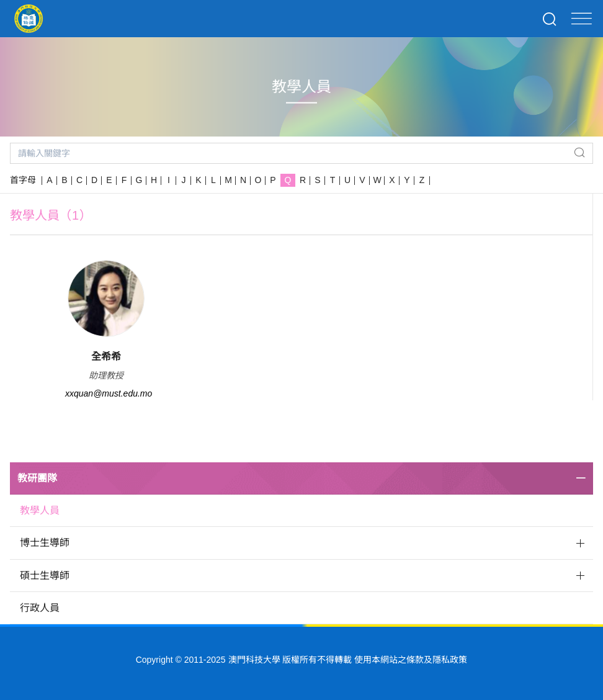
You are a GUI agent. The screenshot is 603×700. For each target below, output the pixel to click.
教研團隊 (37, 478)
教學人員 (40, 510)
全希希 (106, 357)
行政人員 (40, 608)
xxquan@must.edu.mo (109, 393)
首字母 (23, 180)
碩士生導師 (45, 576)
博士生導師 (45, 543)
